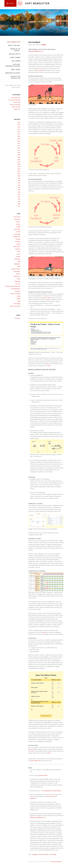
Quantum (18, 291)
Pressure (18, 284)
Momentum (17, 271)
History (18, 256)
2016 (19, 146)
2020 (19, 136)
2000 (19, 176)
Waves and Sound (15, 306)
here (48, 364)
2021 (19, 134)
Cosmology (17, 234)
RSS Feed (18, 318)
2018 (19, 141)
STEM (19, 301)
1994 (19, 190)
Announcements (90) (14, 100)
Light (19, 261)
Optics (19, 279)
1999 (19, 178)
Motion (18, 274)
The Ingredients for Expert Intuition (52, 791)
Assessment (17, 217)
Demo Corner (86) (15, 105)
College (18, 227)
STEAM (18, 299)
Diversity (18, 239)
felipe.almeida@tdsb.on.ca (36, 51)
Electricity (18, 242)
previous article (39, 70)
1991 (19, 197)
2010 (19, 153)
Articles (44, 45)
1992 (19, 194)
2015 (19, 148)
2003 (19, 169)
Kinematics (17, 259)
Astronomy (17, 219)
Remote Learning (15, 294)
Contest (18, 232)
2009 (19, 155)
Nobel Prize (17, 276)
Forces (18, 254)
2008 (19, 157)
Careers (18, 222)
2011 (19, 150)
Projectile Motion (16, 289)
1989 (19, 201)
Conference (17, 229)
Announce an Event (13, 73)
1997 (19, 183)
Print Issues (16, 69)
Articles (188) (17, 102)
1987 (19, 206)
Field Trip (18, 249)
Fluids (19, 251)
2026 (19, 122)
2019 (19, 139)
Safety (19, 296)
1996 (19, 185)
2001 (19, 174)
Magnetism (17, 264)
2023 (19, 129)
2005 (19, 164)
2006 (19, 162)
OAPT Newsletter (14, 42)
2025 (19, 125)
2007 (19, 160)
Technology (17, 304)
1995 (19, 187)
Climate (18, 224)
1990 (19, 199)
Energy (18, 244)
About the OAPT (14, 45)
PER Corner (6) (16, 107)
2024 (19, 127)
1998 (19, 180)
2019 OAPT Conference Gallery (13, 65)
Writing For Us (15, 54)
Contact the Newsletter (15, 77)
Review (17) (17, 109)
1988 (19, 204)
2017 (19, 143)
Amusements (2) (16, 98)
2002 (19, 171)
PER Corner (16, 61)
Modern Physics (16, 269)
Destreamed (17, 237)
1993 (19, 192)
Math (19, 266)
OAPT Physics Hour (36, 761)
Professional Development (13, 286)
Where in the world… (15, 50)
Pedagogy (17, 281)
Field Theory (17, 247)
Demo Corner (15, 57)
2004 (19, 167)
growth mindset (43, 775)
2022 (19, 132)
